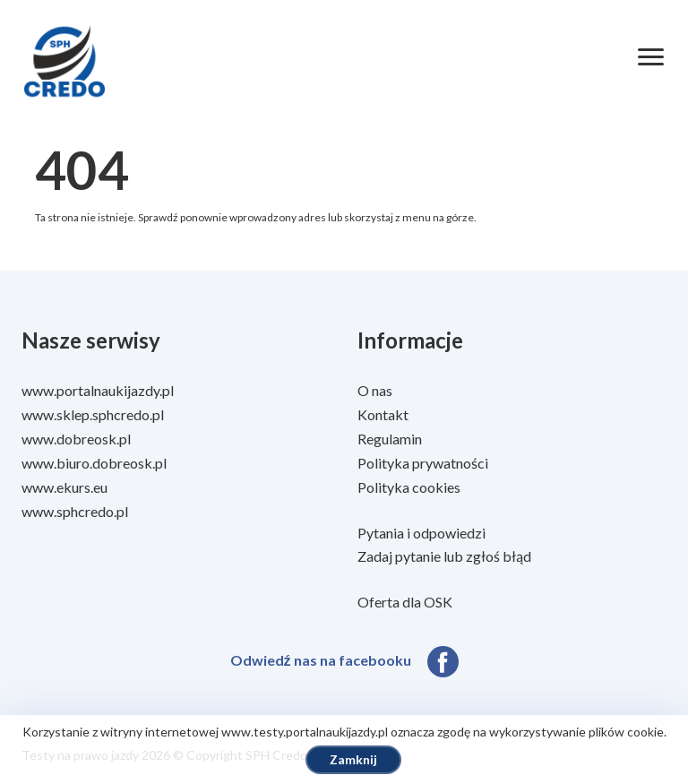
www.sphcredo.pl (75, 511)
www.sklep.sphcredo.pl (93, 414)
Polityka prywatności (423, 463)
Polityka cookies (409, 487)
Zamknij (353, 759)
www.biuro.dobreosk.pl (94, 463)
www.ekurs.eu (64, 487)
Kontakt (383, 414)
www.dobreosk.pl (76, 439)
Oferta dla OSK (405, 602)
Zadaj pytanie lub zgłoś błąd (444, 556)
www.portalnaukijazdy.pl (98, 390)
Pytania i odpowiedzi (421, 533)
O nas (375, 390)
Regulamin (390, 439)
